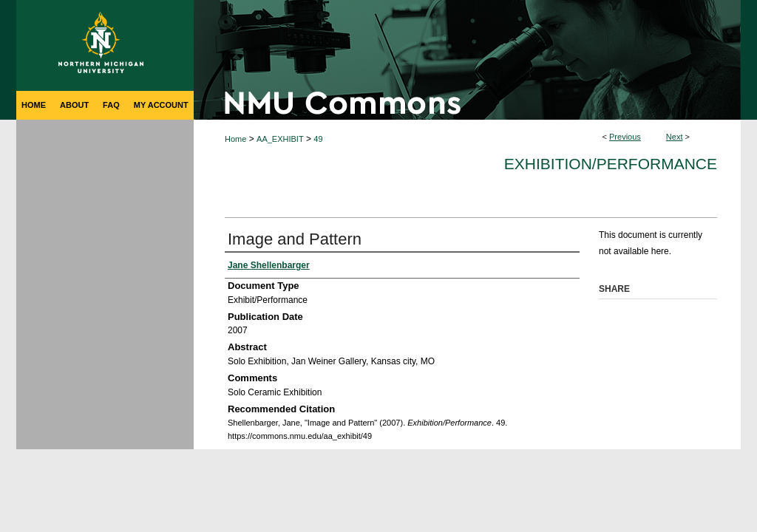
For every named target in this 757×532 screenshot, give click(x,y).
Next (675, 137)
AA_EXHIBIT (280, 139)
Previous (625, 137)
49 (318, 139)
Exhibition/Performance (611, 164)
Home (235, 139)
